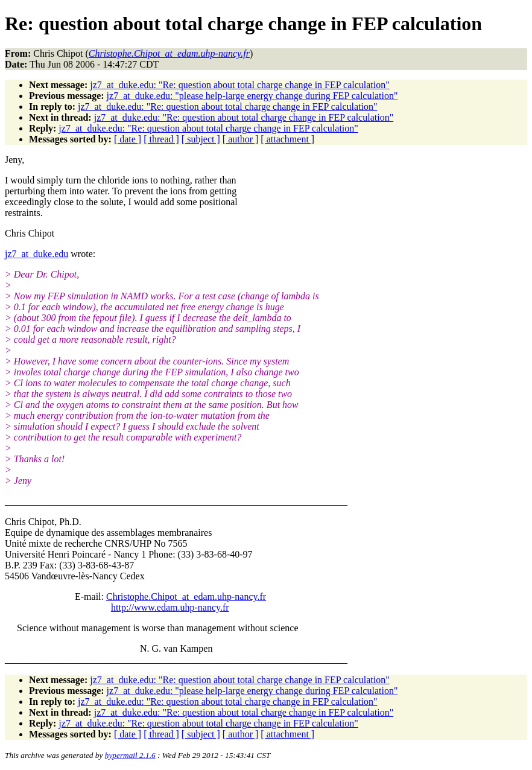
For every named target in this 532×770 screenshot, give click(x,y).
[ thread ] (161, 139)
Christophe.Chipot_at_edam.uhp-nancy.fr (186, 597)
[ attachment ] (287, 139)
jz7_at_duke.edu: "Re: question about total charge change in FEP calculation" (239, 85)
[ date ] (128, 139)
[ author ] (241, 139)
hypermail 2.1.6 (130, 755)
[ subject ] (201, 139)
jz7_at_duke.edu (36, 254)
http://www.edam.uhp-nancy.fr (170, 607)
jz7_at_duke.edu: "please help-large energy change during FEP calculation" (252, 96)
